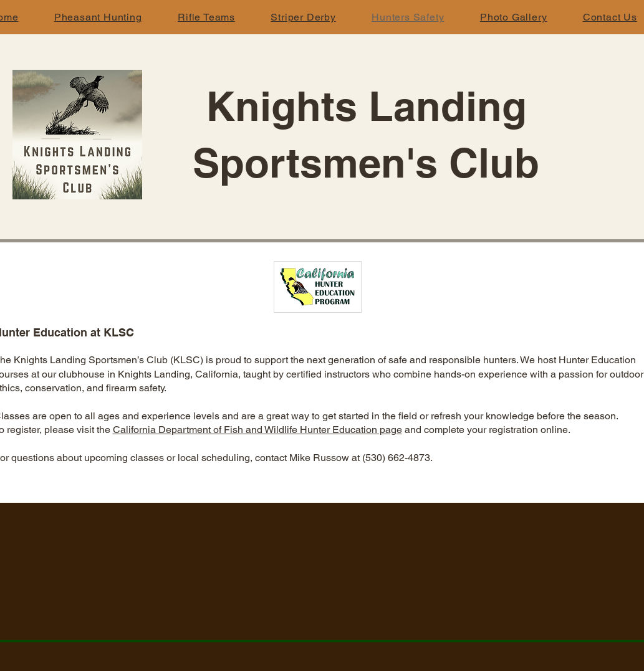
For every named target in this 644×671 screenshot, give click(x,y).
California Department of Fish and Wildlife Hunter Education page (257, 430)
